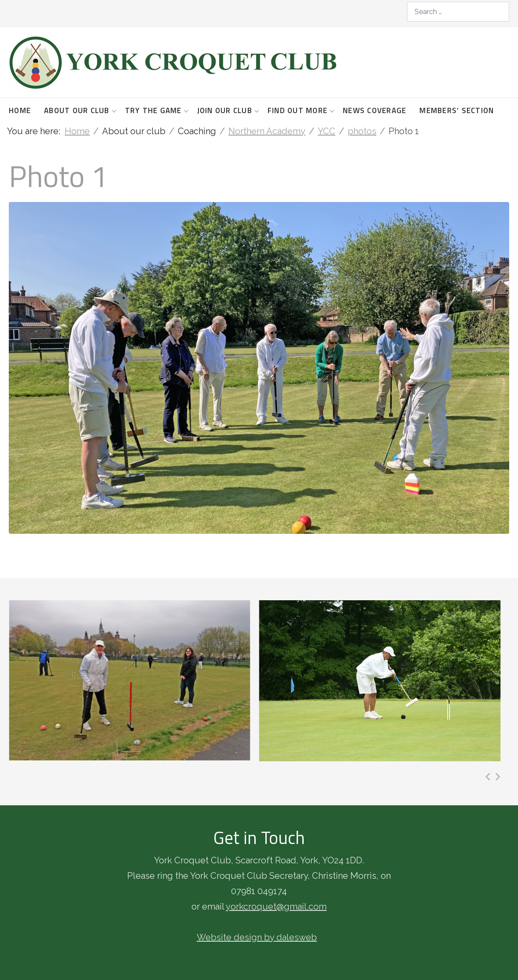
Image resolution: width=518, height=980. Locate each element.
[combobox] (458, 12)
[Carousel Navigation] (493, 777)
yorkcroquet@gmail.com (276, 907)
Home (20, 110)
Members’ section (457, 110)
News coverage (375, 110)
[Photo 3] (130, 680)
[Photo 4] (380, 681)
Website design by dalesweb (257, 937)
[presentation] (488, 777)
